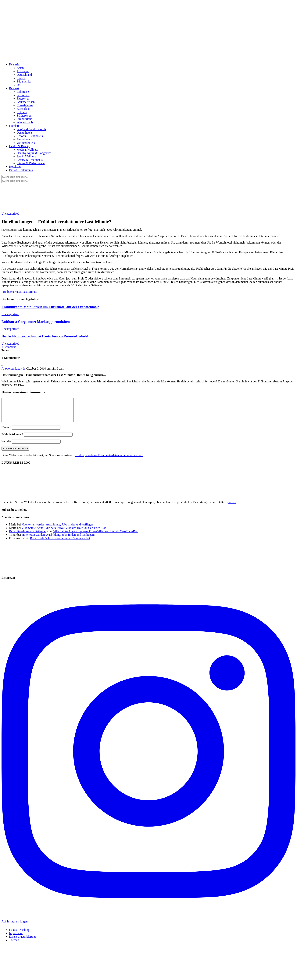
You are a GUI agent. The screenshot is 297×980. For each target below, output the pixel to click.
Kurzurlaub (24, 109)
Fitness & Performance (31, 163)
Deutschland (24, 75)
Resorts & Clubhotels (30, 136)
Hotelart (14, 126)
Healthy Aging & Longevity (34, 153)
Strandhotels (24, 139)
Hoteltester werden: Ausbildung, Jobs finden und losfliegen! (58, 529)
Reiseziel (15, 64)
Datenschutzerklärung (22, 941)
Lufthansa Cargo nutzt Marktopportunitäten (36, 322)
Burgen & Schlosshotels (31, 129)
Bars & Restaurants (21, 170)
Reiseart (14, 88)
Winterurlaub (25, 122)
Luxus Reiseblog (19, 934)
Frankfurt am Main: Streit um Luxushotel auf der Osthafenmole (50, 307)
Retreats (22, 112)
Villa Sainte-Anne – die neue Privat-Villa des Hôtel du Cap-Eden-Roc (64, 532)
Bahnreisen (23, 92)
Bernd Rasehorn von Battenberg (29, 536)
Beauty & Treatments (30, 160)
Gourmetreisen (26, 102)
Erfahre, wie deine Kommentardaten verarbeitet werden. (109, 460)
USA (20, 85)
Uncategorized (10, 214)
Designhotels (25, 133)
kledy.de (20, 369)
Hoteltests (15, 167)
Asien (20, 68)
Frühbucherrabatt (12, 292)
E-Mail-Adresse (12, 439)
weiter (232, 507)
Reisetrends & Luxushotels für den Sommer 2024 (60, 543)
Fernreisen (23, 95)
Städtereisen (24, 116)
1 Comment (9, 347)
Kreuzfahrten (25, 105)
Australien (23, 71)
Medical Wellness (27, 150)
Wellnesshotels (26, 143)
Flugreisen (23, 98)
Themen (14, 945)
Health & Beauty (19, 146)
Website (6, 446)
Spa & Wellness (26, 156)
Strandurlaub (25, 119)
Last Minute (30, 292)
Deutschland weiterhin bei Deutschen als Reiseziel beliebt (45, 336)
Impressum (16, 938)
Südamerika (24, 81)
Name (6, 432)
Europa (21, 78)
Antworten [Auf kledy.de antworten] (8, 369)
